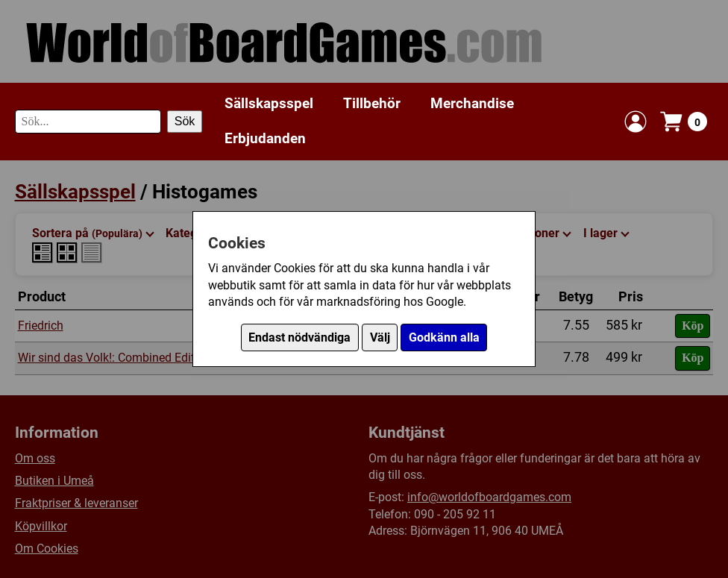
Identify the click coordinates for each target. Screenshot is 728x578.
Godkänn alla (444, 337)
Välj (380, 337)
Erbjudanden (265, 138)
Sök (185, 121)
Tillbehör (372, 103)
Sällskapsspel (269, 103)
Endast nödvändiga (299, 337)
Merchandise (472, 103)
